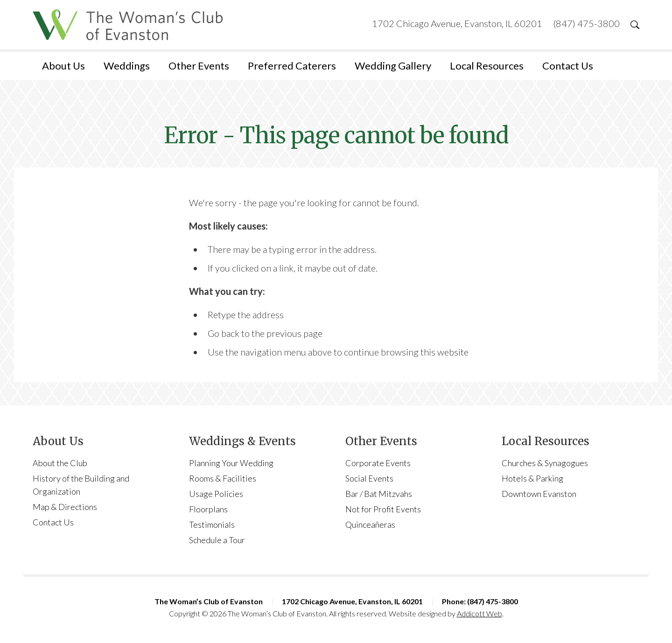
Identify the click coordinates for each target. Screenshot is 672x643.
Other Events (199, 66)
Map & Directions (65, 507)
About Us (63, 66)
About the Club (60, 463)
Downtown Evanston (539, 494)
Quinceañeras (370, 524)
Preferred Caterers (292, 66)
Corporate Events (378, 463)
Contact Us (568, 66)
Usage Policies (216, 494)
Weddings (127, 66)
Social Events (369, 478)
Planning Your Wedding (231, 463)
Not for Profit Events (383, 509)
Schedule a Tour (217, 540)
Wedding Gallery (393, 66)
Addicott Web (479, 613)
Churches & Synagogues (545, 463)
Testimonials (212, 524)
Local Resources (487, 66)
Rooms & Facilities (223, 478)
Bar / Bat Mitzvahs (379, 494)
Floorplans (208, 509)
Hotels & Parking (532, 478)
